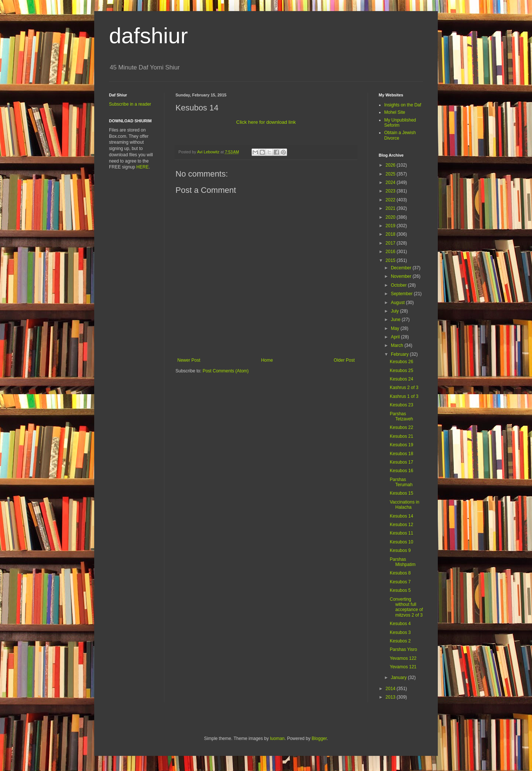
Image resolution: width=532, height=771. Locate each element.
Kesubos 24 (401, 379)
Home (267, 360)
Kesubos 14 (401, 516)
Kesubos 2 (400, 641)
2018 (391, 234)
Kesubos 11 (401, 533)
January (399, 678)
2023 (391, 191)
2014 (391, 689)
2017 (391, 243)
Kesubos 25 (401, 371)
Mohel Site (395, 112)
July (395, 311)
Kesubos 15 (401, 493)
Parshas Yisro (403, 649)
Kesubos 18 (401, 454)
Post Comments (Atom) (226, 371)
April (396, 337)
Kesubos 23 (401, 405)
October (399, 285)
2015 (391, 260)
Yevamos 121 (403, 667)
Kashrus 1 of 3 (404, 396)
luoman (277, 738)
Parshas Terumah (401, 482)
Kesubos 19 (401, 445)
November (402, 276)
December (402, 268)
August (398, 303)
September (402, 294)
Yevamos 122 (403, 658)
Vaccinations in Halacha (405, 505)
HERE (142, 167)
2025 (391, 174)
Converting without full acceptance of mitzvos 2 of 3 (406, 607)
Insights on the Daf (403, 105)
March (398, 345)
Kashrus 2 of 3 (404, 388)
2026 (391, 165)
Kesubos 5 (400, 590)
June (396, 320)
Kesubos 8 (400, 573)
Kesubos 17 (401, 462)
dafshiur (148, 36)
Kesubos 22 (401, 427)
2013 (391, 697)
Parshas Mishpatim (403, 562)
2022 (391, 200)
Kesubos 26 (401, 362)
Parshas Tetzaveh (401, 416)
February (400, 354)
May (396, 328)
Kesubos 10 (401, 542)
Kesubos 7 (400, 582)
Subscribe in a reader (130, 104)
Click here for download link (266, 122)
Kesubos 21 (401, 436)
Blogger (319, 738)
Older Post (344, 360)
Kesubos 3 (400, 632)
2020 (391, 217)
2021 (391, 208)
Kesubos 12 (401, 525)
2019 (391, 226)
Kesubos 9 (400, 550)
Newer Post (189, 360)
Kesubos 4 (400, 624)
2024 (391, 182)
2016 (391, 252)
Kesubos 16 (401, 471)
